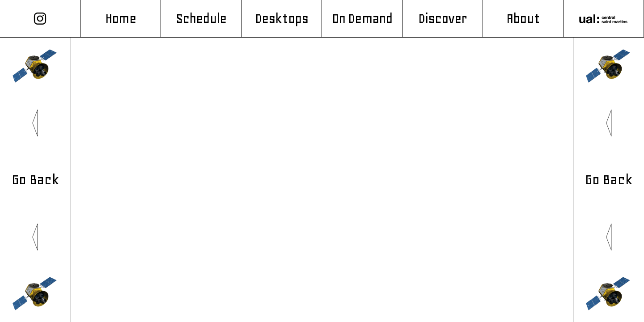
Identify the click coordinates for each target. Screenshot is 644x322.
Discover (443, 19)
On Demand (362, 19)
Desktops (282, 19)
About (523, 19)
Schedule (201, 19)
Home (120, 19)
